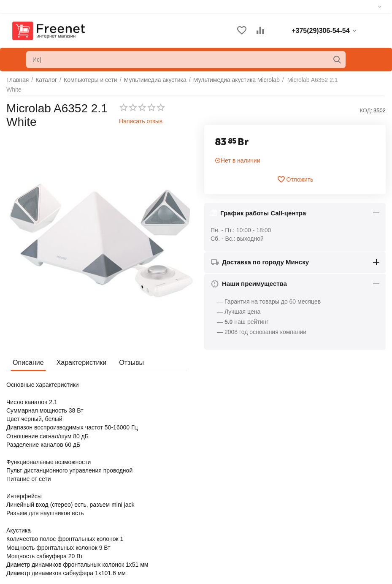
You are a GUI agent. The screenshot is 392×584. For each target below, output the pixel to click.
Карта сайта (23, 532)
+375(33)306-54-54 (316, 514)
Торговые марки (28, 519)
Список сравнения (222, 529)
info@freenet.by (312, 545)
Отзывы (131, 363)
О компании (23, 494)
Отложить (295, 179)
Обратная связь (28, 506)
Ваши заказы (215, 503)
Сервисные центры (223, 541)
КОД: (366, 110)
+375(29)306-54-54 (316, 504)
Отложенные (215, 516)
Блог (13, 545)
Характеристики (82, 363)
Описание (28, 363)
